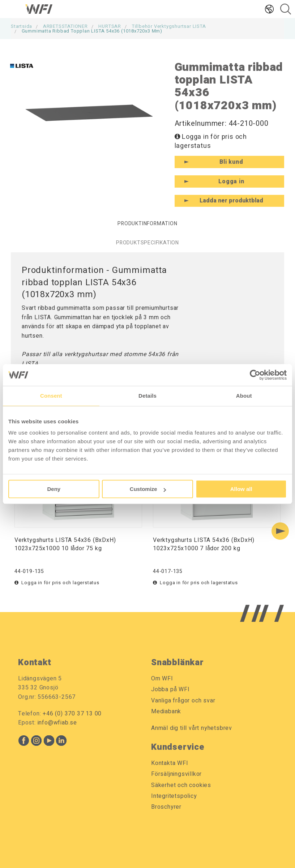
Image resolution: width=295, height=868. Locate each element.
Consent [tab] (51, 396)
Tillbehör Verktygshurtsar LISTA (169, 26)
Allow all (241, 489)
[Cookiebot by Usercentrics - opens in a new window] (255, 375)
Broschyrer (166, 807)
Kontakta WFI (170, 763)
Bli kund (231, 162)
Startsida (22, 26)
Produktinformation (147, 224)
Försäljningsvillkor (176, 774)
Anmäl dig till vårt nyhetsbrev (192, 728)
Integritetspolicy (174, 796)
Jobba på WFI (170, 689)
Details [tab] (147, 396)
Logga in (231, 181)
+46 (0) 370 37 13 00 (72, 714)
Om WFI (162, 679)
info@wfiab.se (57, 723)
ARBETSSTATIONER (65, 26)
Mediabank (166, 711)
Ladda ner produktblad (231, 201)
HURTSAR (110, 26)
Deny (54, 489)
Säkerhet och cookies (181, 785)
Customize (148, 489)
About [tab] (244, 396)
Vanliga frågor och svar (183, 701)
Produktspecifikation (147, 243)
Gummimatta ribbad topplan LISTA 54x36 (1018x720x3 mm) (92, 31)
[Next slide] (280, 531)
